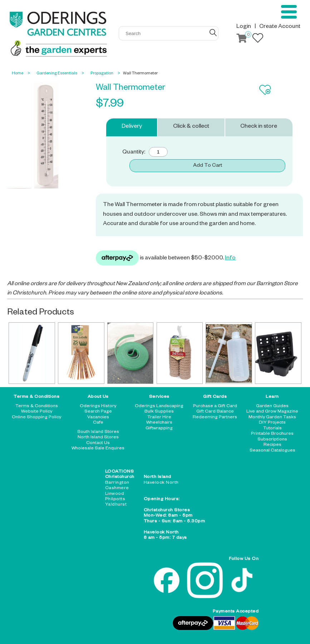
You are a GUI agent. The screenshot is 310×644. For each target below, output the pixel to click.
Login (244, 27)
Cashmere (117, 488)
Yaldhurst (116, 505)
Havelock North (161, 483)
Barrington (117, 483)
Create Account (280, 27)
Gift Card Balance (215, 412)
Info (230, 259)
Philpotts (115, 499)
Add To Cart (208, 166)
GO (213, 33)
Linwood (115, 494)
